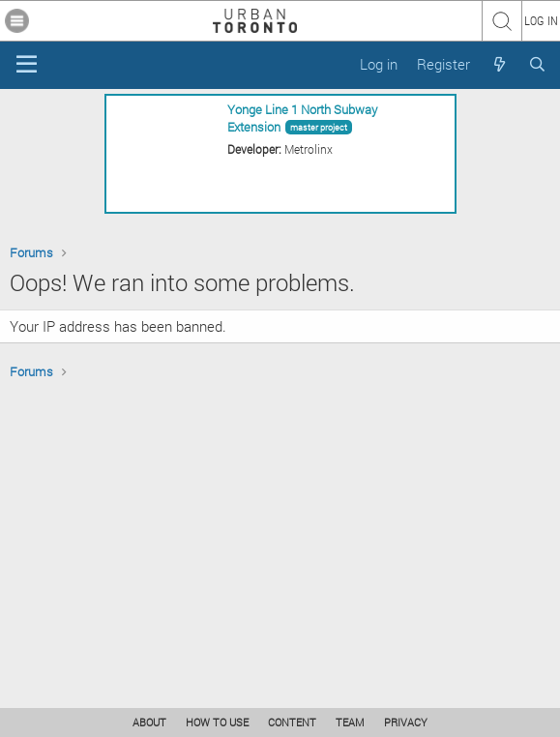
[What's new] (499, 64)
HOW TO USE (217, 722)
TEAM (350, 722)
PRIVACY (406, 722)
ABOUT (149, 722)
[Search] (537, 64)
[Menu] (27, 65)
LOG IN (541, 20)
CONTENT (292, 722)
